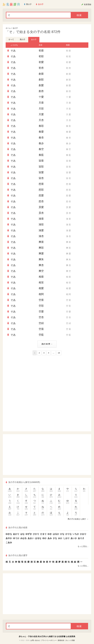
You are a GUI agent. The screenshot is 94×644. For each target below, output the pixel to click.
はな (22, 534)
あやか (9, 538)
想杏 (41, 201)
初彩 (41, 56)
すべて (11, 40)
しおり (66, 538)
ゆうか (16, 538)
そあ (13, 51)
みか (60, 538)
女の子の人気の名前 (17, 527)
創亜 (41, 74)
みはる (24, 538)
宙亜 (41, 161)
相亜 (41, 277)
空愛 (41, 312)
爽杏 (41, 265)
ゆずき (29, 534)
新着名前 (61, 640)
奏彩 (41, 126)
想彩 (41, 190)
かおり (83, 534)
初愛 (41, 62)
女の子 (15, 28)
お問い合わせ (35, 640)
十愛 (41, 97)
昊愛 (41, 207)
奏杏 (41, 138)
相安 (41, 282)
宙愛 (41, 172)
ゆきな (9, 534)
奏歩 (41, 143)
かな (62, 534)
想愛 (41, 195)
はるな (38, 538)
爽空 (41, 271)
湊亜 (41, 219)
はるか (56, 534)
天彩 (41, 109)
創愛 (41, 85)
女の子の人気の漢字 (17, 555)
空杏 (41, 317)
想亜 (41, 184)
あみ (50, 538)
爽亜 (41, 242)
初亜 (41, 51)
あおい (31, 538)
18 (59, 353)
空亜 (41, 300)
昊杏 (41, 213)
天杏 (41, 120)
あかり (16, 534)
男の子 (23, 40)
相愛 (41, 288)
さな (55, 538)
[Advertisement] (47, 376)
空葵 (41, 329)
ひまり (43, 534)
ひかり (36, 534)
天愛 (41, 114)
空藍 (41, 335)
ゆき (50, 534)
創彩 (41, 80)
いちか (76, 534)
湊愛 (41, 230)
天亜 (41, 103)
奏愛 (41, 132)
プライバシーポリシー (49, 640)
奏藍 (41, 155)
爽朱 (41, 259)
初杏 (41, 68)
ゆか (44, 538)
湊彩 (41, 224)
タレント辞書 (70, 640)
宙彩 (41, 167)
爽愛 (41, 253)
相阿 (41, 294)
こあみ (9, 542)
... (53, 353)
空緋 (41, 323)
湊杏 (41, 236)
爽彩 (41, 248)
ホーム (8, 28)
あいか (74, 538)
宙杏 (41, 178)
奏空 (41, 149)
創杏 (41, 91)
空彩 (41, 306)
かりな (69, 534)
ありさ (81, 538)
